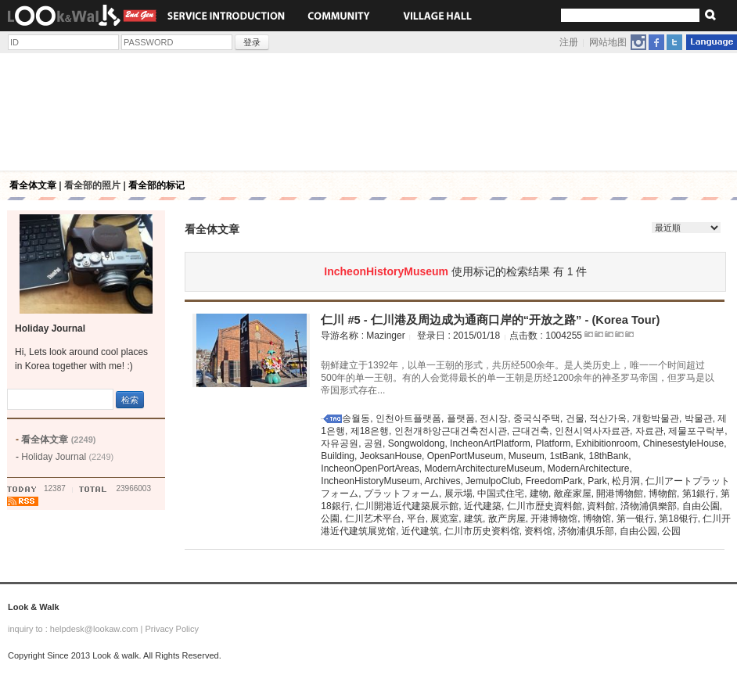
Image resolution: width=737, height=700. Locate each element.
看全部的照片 (92, 185)
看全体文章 (33, 185)
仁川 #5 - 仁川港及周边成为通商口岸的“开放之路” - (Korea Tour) (490, 320)
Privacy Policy (171, 629)
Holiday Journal (67, 457)
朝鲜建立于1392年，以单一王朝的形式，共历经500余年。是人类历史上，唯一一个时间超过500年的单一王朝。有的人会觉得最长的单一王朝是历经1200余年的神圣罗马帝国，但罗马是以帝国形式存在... (518, 378)
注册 (569, 42)
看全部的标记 (156, 185)
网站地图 (608, 42)
